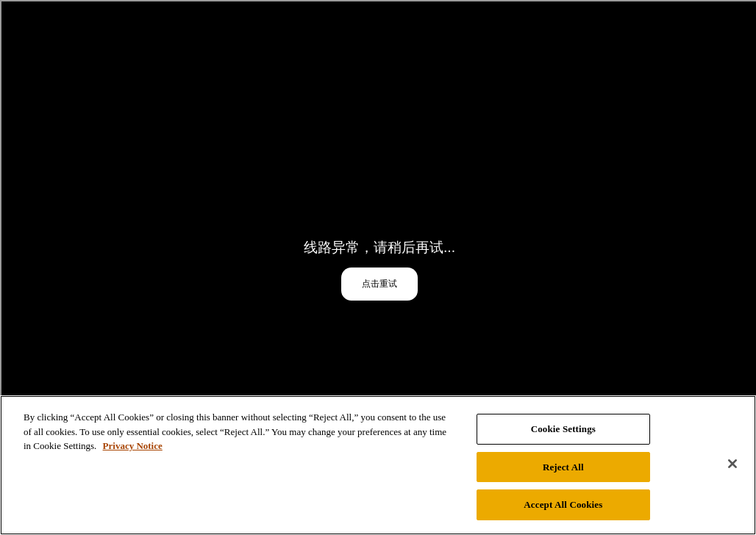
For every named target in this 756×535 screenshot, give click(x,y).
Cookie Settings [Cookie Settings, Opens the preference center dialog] (563, 429)
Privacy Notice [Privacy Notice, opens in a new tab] (133, 446)
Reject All (563, 467)
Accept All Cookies (563, 505)
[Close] (732, 464)
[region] (378, 465)
